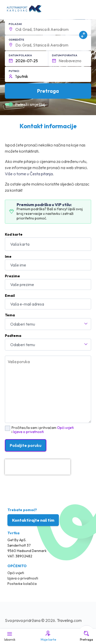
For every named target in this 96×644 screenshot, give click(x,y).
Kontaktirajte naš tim (33, 520)
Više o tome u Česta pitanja (29, 174)
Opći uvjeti (65, 428)
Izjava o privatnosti (28, 432)
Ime (8, 256)
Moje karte (48, 636)
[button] (48, 27)
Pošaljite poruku (26, 445)
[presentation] (38, 467)
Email (10, 296)
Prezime (12, 276)
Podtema (13, 336)
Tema (10, 315)
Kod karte (14, 234)
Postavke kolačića (22, 584)
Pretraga (86, 636)
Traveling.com (69, 620)
